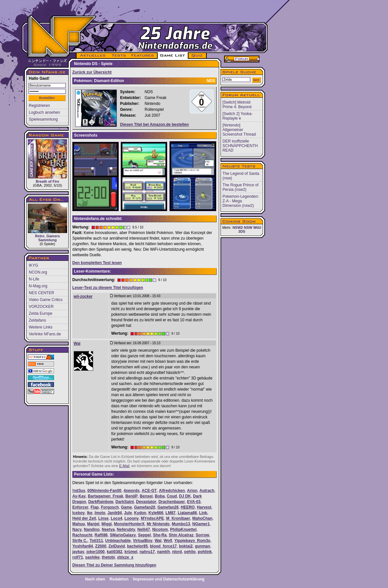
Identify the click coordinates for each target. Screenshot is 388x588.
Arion (192, 491)
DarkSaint (125, 502)
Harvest (204, 507)
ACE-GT (149, 491)
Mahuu (79, 524)
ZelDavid (117, 546)
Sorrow (202, 535)
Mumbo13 (181, 524)
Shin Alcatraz (181, 535)
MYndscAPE (152, 518)
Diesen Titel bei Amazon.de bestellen (154, 125)
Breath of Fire (47, 161)
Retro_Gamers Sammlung (47, 223)
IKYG (34, 265)
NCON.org (38, 272)
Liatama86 (187, 513)
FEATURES (143, 56)
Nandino (92, 529)
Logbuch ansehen (44, 112)
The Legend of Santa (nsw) (241, 176)
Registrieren (39, 106)
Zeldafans (37, 320)
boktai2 (186, 546)
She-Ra (160, 535)
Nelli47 (144, 529)
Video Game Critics (46, 300)
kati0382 (114, 552)
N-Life (34, 279)
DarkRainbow (101, 502)
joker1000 (95, 552)
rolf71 (78, 557)
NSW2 (238, 227)
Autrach (207, 491)
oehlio (190, 552)
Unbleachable (118, 541)
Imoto (100, 513)
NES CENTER (41, 293)
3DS (242, 231)
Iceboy (79, 513)
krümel (131, 552)
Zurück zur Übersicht (92, 72)
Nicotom (160, 529)
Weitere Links (41, 327)
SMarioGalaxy (123, 535)
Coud (172, 496)
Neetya (108, 529)
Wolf (168, 541)
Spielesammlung (43, 119)
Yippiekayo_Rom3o (192, 541)
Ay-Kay (79, 496)
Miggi (106, 524)
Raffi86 (101, 535)
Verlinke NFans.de (45, 334)
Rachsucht (82, 535)
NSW (248, 227)
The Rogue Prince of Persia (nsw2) (240, 187)
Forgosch (110, 507)
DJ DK (185, 496)
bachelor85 (137, 546)
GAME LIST (173, 56)
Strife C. (80, 541)
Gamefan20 (145, 507)
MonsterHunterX (129, 524)
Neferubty (126, 529)
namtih (163, 552)
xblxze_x (125, 557)
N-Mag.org (38, 286)
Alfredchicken (172, 491)
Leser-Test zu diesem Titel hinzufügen (108, 288)
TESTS (118, 56)
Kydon (140, 513)
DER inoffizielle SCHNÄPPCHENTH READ (240, 146)
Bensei (146, 496)
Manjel (93, 524)
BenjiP (131, 496)
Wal (77, 344)
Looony (131, 518)
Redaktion (119, 579)
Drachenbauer (172, 502)
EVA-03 (194, 502)
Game (126, 507)
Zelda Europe (41, 313)
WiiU (257, 227)
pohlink (205, 552)
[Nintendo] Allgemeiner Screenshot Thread (239, 130)
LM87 (171, 513)
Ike (90, 513)
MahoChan (202, 518)
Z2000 (101, 546)
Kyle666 (156, 513)
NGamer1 (201, 524)
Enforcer (80, 507)
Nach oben (95, 579)
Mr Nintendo (158, 524)
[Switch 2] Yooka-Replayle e (238, 116)
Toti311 (96, 541)
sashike (92, 557)
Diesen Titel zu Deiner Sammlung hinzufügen (114, 565)
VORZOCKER (41, 307)
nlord (177, 552)
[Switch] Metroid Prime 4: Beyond (237, 105)
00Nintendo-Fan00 (104, 491)
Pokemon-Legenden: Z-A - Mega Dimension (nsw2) (241, 201)
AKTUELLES (92, 56)
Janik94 (115, 513)
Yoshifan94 (83, 546)
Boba (160, 496)
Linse (103, 518)
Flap (95, 507)
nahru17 (147, 552)
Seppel (144, 535)
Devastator (146, 502)
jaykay (78, 552)
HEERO (188, 507)
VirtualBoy (143, 541)
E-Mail (124, 466)
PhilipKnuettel (183, 529)
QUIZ (197, 56)
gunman (203, 546)
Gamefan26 (168, 507)
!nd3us (79, 491)
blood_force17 (163, 546)
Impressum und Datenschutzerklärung (169, 579)
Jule (128, 513)
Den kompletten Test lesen (97, 263)
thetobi (108, 557)
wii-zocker (83, 296)
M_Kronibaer (178, 518)
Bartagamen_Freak (106, 496)
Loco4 (116, 518)
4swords (132, 491)
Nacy (77, 529)
